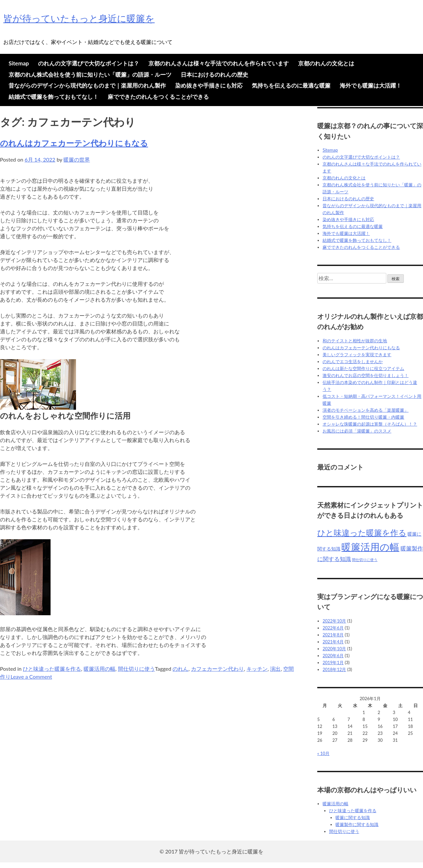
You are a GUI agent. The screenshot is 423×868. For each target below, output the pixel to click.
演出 (275, 669)
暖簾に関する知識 (353, 817)
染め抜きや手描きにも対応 (209, 85)
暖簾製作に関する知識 (357, 824)
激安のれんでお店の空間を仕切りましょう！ (365, 375)
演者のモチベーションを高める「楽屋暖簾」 (365, 410)
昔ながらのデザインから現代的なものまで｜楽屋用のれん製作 (87, 85)
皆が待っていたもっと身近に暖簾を (79, 18)
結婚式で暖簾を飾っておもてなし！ (54, 97)
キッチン (257, 669)
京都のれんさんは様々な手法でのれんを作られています (219, 63)
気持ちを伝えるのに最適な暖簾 (291, 85)
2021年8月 (333, 635)
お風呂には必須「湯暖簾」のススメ (357, 431)
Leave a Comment (31, 677)
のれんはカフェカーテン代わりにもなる (74, 143)
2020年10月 (334, 649)
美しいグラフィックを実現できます (357, 355)
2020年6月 (333, 656)
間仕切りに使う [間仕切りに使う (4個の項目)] (365, 560)
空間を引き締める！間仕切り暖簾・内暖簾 (363, 417)
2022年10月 (334, 621)
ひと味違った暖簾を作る (52, 669)
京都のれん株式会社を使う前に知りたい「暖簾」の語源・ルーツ (90, 75)
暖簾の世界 (77, 159)
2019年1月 (333, 662)
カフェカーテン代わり (217, 669)
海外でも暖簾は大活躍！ (371, 85)
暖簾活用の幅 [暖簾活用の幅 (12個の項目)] (370, 547)
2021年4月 (333, 642)
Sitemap (19, 63)
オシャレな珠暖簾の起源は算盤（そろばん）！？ (370, 424)
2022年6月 (333, 628)
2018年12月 (334, 669)
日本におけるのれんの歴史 (214, 75)
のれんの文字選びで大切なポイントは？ (89, 63)
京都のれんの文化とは (326, 63)
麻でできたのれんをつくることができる (158, 97)
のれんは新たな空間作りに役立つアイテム (363, 368)
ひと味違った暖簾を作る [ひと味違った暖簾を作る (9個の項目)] (362, 532)
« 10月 (323, 753)
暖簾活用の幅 (99, 669)
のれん (180, 669)
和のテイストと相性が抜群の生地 (355, 341)
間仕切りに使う (136, 669)
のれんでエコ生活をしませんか (353, 361)
